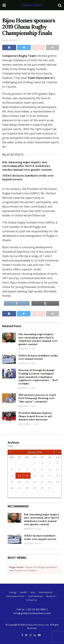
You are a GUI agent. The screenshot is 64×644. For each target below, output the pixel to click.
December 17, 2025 (28, 424)
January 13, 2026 (27, 388)
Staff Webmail (35, 596)
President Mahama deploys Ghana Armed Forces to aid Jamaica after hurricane (35, 416)
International (45, 592)
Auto (33, 592)
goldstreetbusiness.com (37, 625)
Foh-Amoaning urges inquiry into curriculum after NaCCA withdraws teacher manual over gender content (27, 166)
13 (19, 476)
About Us (51, 596)
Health (23, 592)
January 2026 (35, 452)
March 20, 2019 (10, 40)
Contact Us (31, 600)
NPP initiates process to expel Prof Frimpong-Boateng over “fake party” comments (37, 398)
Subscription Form (15, 596)
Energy (13, 592)
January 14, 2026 (27, 349)
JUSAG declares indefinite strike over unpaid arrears (38, 357)
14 (27, 476)
